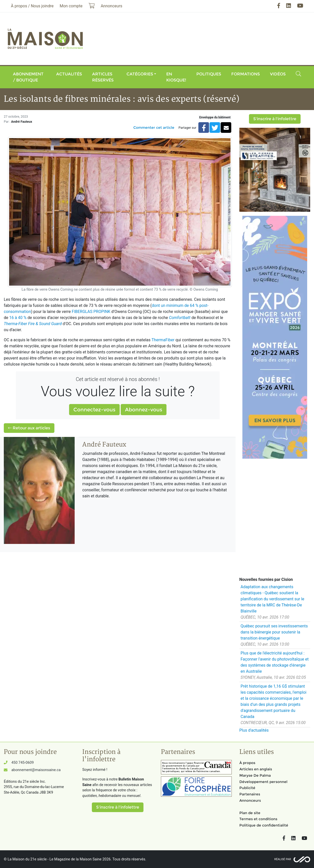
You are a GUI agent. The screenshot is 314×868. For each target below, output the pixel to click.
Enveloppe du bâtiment (215, 117)
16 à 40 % (18, 318)
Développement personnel (263, 782)
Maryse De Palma (255, 775)
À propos (247, 763)
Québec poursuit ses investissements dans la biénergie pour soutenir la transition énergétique (274, 632)
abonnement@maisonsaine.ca (36, 770)
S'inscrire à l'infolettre (275, 119)
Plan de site (250, 813)
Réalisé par (283, 859)
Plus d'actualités (254, 730)
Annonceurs (250, 800)
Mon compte (71, 6)
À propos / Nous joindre (32, 6)
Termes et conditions (258, 819)
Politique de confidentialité (264, 825)
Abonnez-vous (144, 410)
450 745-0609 (23, 763)
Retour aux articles (29, 428)
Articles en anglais (256, 769)
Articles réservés (103, 77)
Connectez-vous (94, 410)
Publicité (247, 788)
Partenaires (250, 794)
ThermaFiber (163, 340)
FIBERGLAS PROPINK (91, 312)
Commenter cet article (154, 128)
